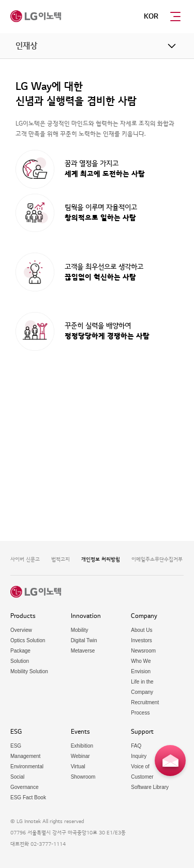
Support (142, 732)
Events (80, 732)
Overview (21, 630)
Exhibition (82, 746)
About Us (141, 630)
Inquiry (139, 756)
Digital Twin (84, 640)
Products (23, 616)
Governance (24, 787)
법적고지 (61, 559)
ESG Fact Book (28, 797)
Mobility (80, 630)
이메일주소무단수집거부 (157, 559)
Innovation (86, 616)
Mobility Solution (29, 671)
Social (17, 777)
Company (144, 616)
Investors (141, 640)
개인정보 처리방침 (101, 559)
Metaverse (83, 651)
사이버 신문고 (25, 559)
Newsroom (143, 651)
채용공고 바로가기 (60, 418)
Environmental (27, 766)
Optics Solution (28, 640)
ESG (16, 732)
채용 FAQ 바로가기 (134, 418)
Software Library (150, 787)
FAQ (136, 746)
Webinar (80, 756)
